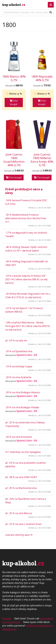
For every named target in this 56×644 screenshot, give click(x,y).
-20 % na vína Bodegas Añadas (22, 407)
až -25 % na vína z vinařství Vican (23, 524)
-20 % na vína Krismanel (19, 437)
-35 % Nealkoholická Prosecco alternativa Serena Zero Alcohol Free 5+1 (26, 218)
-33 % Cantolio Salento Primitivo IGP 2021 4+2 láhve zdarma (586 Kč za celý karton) (26, 279)
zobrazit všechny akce (19, 535)
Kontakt (7, 618)
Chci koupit (14, 102)
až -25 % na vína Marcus (19, 513)
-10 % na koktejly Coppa (19, 366)
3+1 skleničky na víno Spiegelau (23, 452)
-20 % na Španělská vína (19, 351)
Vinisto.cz (32, 208)
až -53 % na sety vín (16, 340)
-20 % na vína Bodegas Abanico (23, 392)
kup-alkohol (14, 5)
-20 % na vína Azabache (18, 377)
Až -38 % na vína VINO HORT (21, 477)
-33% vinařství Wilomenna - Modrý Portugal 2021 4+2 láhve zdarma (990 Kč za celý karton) (28, 326)
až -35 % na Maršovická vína (21, 488)
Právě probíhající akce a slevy (24, 191)
